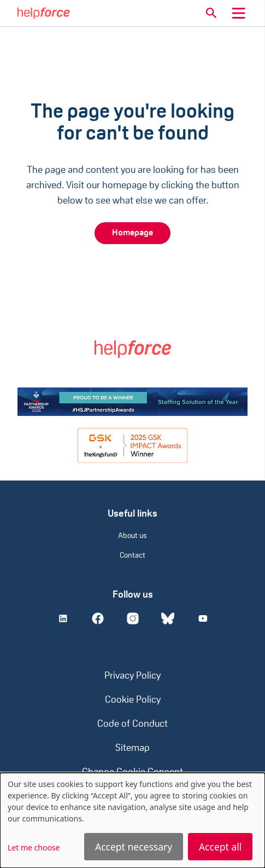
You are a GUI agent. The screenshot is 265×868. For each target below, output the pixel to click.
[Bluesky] (168, 618)
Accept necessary (134, 847)
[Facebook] (98, 618)
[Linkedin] (63, 618)
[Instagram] (133, 618)
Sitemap (132, 748)
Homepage (132, 233)
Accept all (220, 847)
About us (132, 536)
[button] (211, 13)
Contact (132, 556)
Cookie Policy (133, 700)
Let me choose (34, 847)
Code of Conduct (132, 724)
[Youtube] (203, 618)
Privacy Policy (132, 676)
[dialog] (132, 820)
